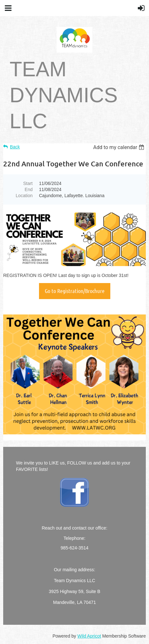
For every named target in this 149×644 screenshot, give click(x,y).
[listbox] (119, 147)
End (29, 189)
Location (24, 196)
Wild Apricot (89, 636)
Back (15, 147)
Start (28, 183)
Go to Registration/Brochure (75, 291)
